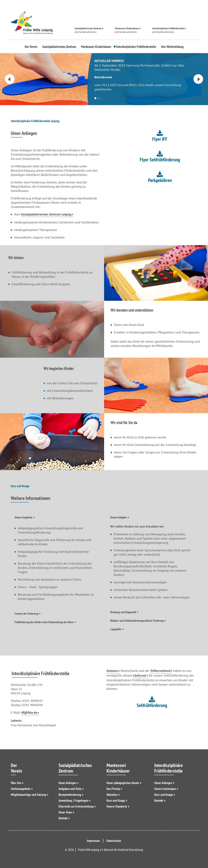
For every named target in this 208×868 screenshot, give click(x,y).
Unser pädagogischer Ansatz (123, 783)
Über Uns (16, 783)
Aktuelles (112, 795)
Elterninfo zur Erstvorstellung (76, 806)
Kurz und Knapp (116, 800)
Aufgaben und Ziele (70, 789)
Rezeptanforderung (70, 795)
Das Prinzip (113, 789)
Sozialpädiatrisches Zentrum (88, 28)
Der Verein (32, 46)
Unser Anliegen (68, 783)
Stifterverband (160, 671)
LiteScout (140, 676)
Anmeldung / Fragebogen (73, 800)
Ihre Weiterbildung (171, 46)
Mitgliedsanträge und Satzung (28, 795)
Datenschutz (114, 841)
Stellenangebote (21, 789)
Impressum (93, 841)
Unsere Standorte (117, 806)
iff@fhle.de (29, 713)
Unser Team (65, 812)
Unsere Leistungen (165, 789)
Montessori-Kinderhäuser (127, 28)
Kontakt (63, 818)
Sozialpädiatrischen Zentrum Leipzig (46, 215)
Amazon (112, 671)
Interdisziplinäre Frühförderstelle (168, 28)
